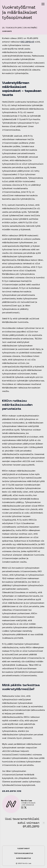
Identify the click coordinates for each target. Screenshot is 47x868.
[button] (43, 4)
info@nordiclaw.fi (28, 803)
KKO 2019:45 (27, 42)
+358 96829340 (28, 805)
